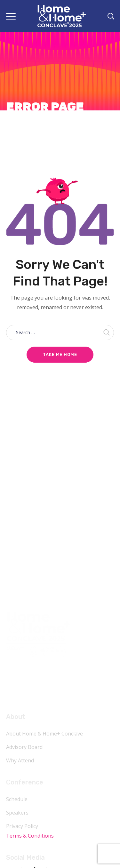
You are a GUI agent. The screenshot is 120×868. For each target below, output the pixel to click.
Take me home (60, 354)
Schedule (17, 799)
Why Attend (20, 760)
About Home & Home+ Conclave (44, 734)
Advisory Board (24, 747)
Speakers (17, 813)
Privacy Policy (22, 826)
